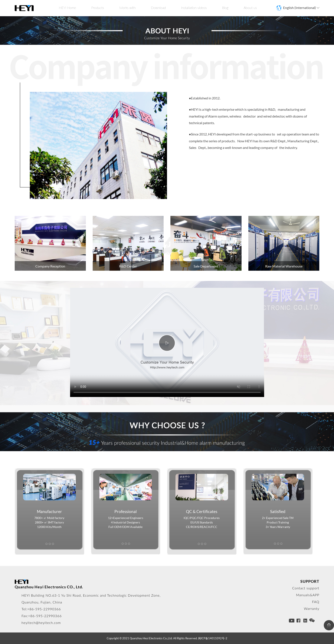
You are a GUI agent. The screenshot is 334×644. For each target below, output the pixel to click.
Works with (127, 8)
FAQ (316, 602)
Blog (225, 8)
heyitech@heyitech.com (41, 623)
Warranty (312, 608)
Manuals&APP (308, 595)
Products (98, 8)
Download (158, 8)
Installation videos (194, 8)
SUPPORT (310, 581)
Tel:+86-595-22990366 (41, 609)
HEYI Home (68, 8)
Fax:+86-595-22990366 (42, 616)
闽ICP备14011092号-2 (213, 638)
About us (250, 8)
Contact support (306, 588)
